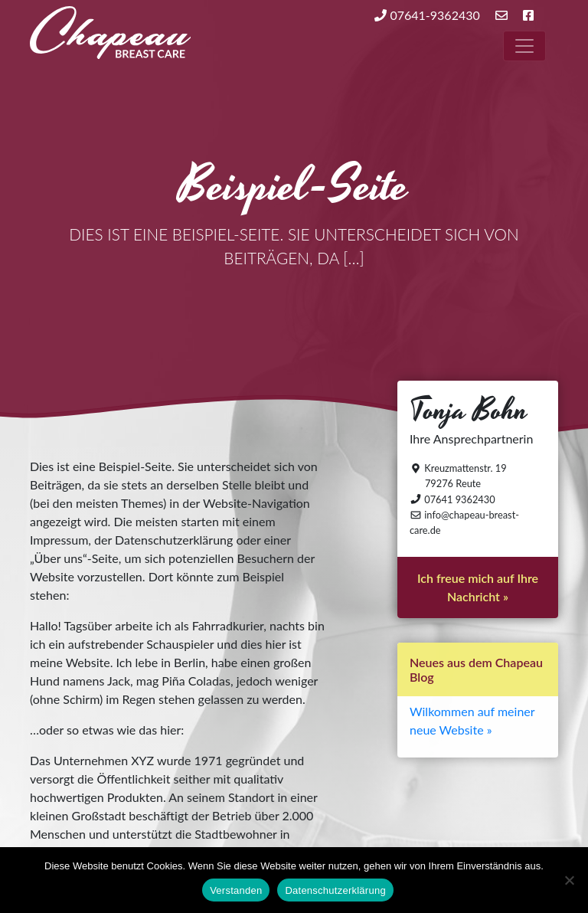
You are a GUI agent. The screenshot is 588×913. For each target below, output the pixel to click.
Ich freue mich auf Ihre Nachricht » (478, 587)
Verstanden (236, 890)
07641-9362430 (427, 15)
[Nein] (569, 880)
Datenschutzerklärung (335, 890)
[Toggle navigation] (524, 46)
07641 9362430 (452, 499)
